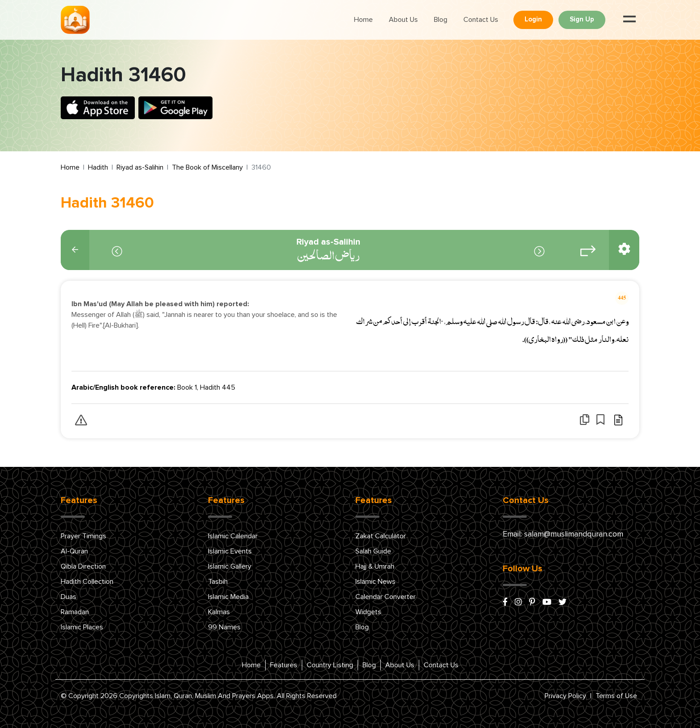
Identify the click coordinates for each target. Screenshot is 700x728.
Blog (441, 20)
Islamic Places (82, 627)
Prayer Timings (83, 536)
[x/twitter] (562, 603)
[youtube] (547, 603)
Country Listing (330, 665)
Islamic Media (228, 597)
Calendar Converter (385, 597)
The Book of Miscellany (207, 167)
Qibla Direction (83, 566)
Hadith (98, 167)
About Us (403, 20)
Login (533, 19)
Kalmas (219, 612)
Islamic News (375, 582)
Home (363, 20)
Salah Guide (373, 551)
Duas (69, 597)
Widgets (368, 612)
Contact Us (481, 20)
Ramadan (75, 612)
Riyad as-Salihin (140, 167)
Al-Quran (74, 551)
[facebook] (505, 603)
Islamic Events (230, 551)
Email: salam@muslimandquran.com (563, 534)
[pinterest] (532, 603)
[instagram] (518, 603)
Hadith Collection (87, 582)
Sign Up (582, 19)
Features (284, 665)
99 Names (224, 627)
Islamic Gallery (230, 566)
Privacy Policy (565, 696)
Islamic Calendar (233, 536)
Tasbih (218, 582)
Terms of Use (616, 696)
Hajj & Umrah (375, 566)
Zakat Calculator (381, 536)
